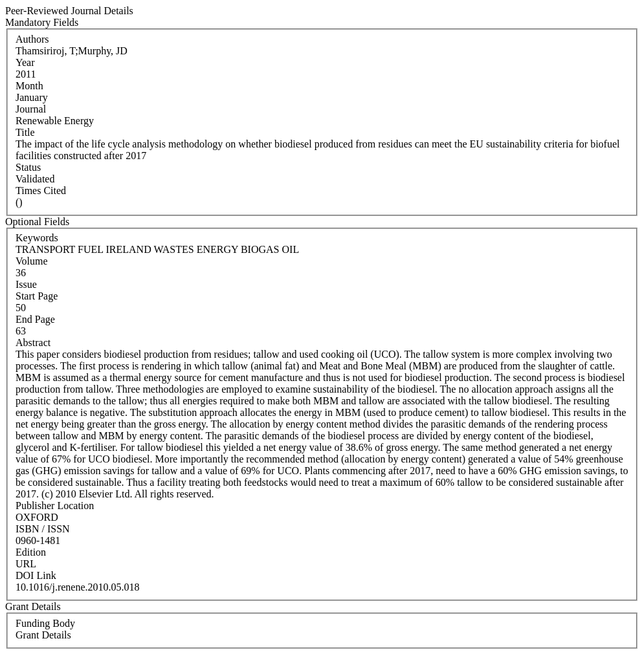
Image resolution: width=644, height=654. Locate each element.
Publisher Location (55, 506)
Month (29, 86)
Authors (32, 39)
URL (26, 564)
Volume (31, 261)
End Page (35, 319)
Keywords (37, 238)
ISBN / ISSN (43, 529)
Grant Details (43, 635)
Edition (31, 552)
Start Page (37, 296)
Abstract (33, 343)
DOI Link (36, 575)
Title (25, 132)
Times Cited (41, 191)
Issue (26, 284)
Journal (31, 109)
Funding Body (45, 623)
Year (25, 62)
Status (28, 167)
